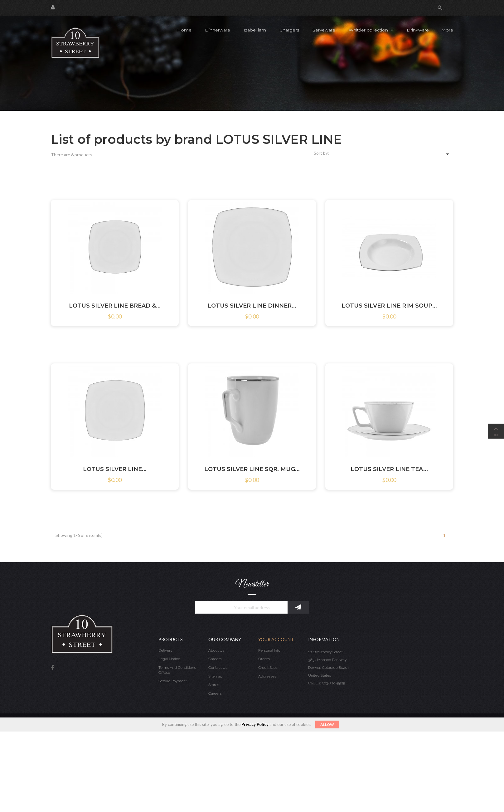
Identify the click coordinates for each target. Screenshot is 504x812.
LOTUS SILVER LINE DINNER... (252, 306)
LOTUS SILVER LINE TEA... (389, 469)
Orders (264, 659)
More (447, 30)
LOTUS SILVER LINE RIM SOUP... (389, 306)
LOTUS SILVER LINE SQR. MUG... (252, 469)
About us (216, 650)
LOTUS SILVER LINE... (115, 469)
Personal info (269, 650)
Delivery (165, 650)
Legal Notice (169, 659)
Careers (215, 659)
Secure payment (173, 681)
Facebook (52, 668)
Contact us (218, 668)
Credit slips (268, 668)
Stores (214, 685)
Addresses (267, 676)
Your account (276, 639)
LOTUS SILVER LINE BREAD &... (115, 306)
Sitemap (215, 676)
